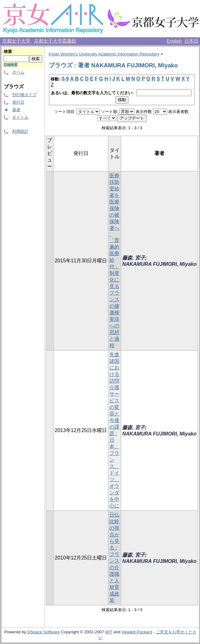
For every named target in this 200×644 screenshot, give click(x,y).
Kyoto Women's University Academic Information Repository (104, 54)
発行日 (18, 102)
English (174, 41)
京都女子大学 (17, 41)
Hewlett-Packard (137, 632)
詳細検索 (11, 64)
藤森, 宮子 (134, 258)
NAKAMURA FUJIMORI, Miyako (159, 264)
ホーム (18, 72)
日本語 (191, 41)
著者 (16, 110)
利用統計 (20, 131)
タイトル (20, 117)
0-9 (65, 79)
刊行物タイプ (24, 95)
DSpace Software (43, 632)
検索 (8, 52)
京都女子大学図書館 (55, 41)
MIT (109, 632)
